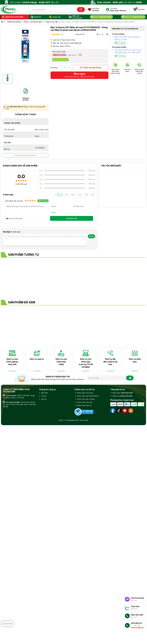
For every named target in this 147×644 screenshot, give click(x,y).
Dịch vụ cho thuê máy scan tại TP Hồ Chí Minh (86, 363)
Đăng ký (123, 11)
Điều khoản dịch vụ (84, 405)
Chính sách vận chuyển (86, 399)
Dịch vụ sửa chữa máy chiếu (61, 362)
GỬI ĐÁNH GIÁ (72, 218)
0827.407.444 (15, 107)
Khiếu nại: (122, 396)
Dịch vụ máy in (37, 359)
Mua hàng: (122, 393)
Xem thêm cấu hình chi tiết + (26, 155)
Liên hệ (44, 399)
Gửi (92, 236)
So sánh (100, 34)
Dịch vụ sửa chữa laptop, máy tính (12, 362)
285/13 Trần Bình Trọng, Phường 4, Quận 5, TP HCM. (19, 397)
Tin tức (43, 396)
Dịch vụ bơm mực (135, 360)
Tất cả (59, 195)
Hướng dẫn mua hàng (85, 393)
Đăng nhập (114, 11)
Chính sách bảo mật (84, 402)
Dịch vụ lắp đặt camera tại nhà (110, 362)
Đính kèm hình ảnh (14, 218)
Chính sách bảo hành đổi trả (87, 396)
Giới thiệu (44, 393)
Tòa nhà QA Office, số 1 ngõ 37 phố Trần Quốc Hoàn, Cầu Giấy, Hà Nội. (19, 404)
